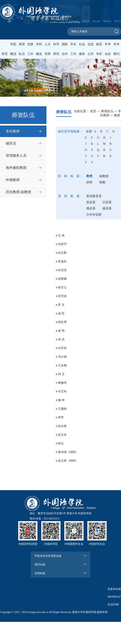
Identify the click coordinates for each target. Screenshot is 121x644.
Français (96, 21)
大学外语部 (94, 215)
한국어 (118, 21)
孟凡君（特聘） (68, 461)
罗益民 (62, 261)
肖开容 (62, 348)
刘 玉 (61, 374)
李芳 (61, 417)
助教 (102, 182)
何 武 (61, 339)
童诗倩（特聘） (68, 452)
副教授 (104, 176)
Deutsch (107, 21)
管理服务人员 (16, 156)
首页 (5, 54)
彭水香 (62, 426)
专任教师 (13, 131)
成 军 (61, 313)
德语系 (107, 208)
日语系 (107, 202)
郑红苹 (62, 322)
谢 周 (61, 331)
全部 (89, 131)
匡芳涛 (62, 296)
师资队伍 (107, 111)
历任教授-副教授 (18, 192)
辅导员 (11, 143)
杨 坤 (61, 400)
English (75, 21)
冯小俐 (62, 357)
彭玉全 (62, 435)
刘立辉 (62, 253)
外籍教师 (13, 180)
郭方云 (62, 287)
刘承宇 (62, 244)
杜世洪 (62, 270)
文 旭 (61, 235)
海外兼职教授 (16, 168)
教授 (117, 115)
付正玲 (62, 391)
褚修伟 (62, 383)
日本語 (85, 21)
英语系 (91, 202)
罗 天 (61, 305)
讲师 (89, 182)
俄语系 (91, 208)
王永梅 (62, 365)
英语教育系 (94, 196)
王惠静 (62, 409)
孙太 (61, 443)
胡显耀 (62, 279)
